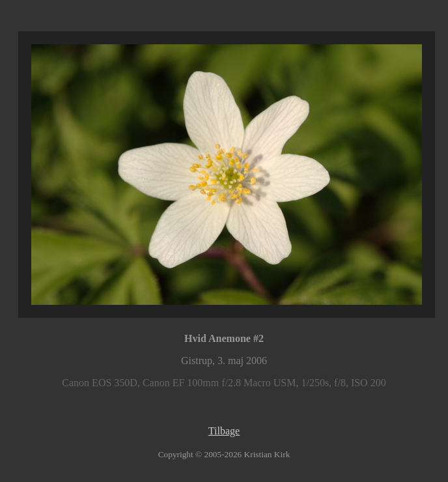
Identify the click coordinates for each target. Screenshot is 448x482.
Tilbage (224, 431)
